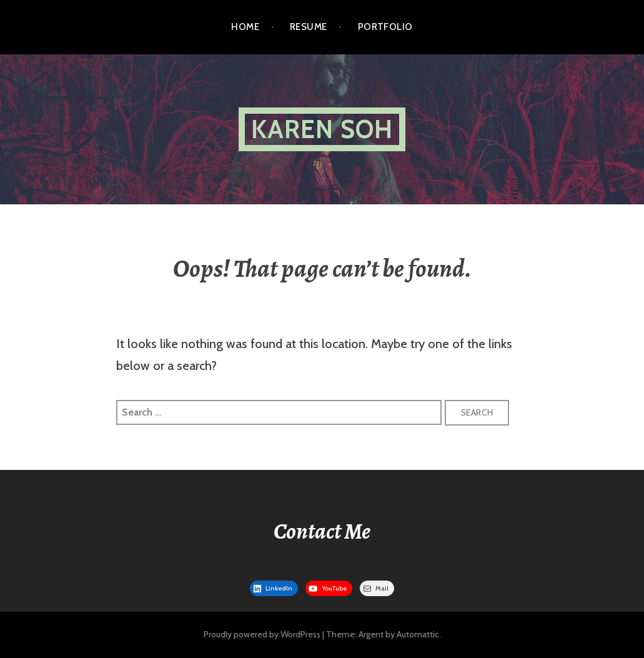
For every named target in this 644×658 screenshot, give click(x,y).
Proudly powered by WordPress (262, 634)
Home (245, 27)
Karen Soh (322, 129)
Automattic (418, 634)
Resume (309, 27)
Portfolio (385, 27)
